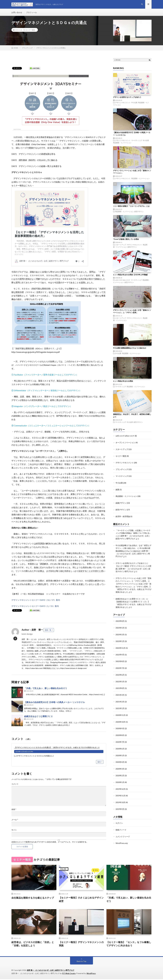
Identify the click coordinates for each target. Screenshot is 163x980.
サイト (14, 831)
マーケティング (137, 141)
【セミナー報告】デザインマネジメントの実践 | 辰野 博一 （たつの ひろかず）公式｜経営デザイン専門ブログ (133, 567)
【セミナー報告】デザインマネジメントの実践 (81, 945)
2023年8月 (120, 618)
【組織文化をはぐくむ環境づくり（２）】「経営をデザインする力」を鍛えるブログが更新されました (133, 602)
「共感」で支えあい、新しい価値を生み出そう (46, 689)
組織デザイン (121, 503)
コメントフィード (123, 830)
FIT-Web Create (69, 974)
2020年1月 (120, 777)
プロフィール (31, 13)
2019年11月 (120, 790)
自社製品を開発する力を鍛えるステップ (33, 899)
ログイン (119, 817)
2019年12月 (120, 783)
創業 (117, 489)
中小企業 (134, 103)
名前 (14, 810)
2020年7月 (120, 737)
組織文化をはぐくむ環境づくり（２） (131, 596)
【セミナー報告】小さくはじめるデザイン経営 (81, 900)
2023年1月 (120, 638)
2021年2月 (120, 697)
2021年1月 (120, 704)
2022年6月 (120, 671)
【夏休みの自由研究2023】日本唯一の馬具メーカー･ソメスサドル (55, 703)
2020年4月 (120, 757)
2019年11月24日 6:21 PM (24, 752)
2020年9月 (120, 724)
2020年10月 (120, 717)
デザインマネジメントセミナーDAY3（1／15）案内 (35, 607)
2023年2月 (120, 631)
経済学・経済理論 (123, 516)
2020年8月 (120, 730)
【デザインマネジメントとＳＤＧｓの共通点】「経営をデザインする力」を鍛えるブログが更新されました (57, 748)
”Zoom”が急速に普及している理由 (126, 240)
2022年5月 (120, 678)
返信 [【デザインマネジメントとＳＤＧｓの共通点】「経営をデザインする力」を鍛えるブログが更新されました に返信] (99, 762)
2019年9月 (120, 803)
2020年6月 (120, 744)
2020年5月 (120, 750)
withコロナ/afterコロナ (123, 281)
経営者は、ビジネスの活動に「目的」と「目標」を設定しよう (33, 945)
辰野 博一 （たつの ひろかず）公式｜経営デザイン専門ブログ (51, 971)
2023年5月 (120, 625)
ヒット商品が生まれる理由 (123, 382)
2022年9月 (120, 651)
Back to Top (82, 962)
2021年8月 (120, 684)
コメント (15, 785)
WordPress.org (122, 837)
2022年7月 (120, 664)
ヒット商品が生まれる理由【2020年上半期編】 (131, 275)
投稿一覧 (48, 631)
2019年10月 (120, 797)
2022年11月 (120, 645)
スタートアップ (121, 245)
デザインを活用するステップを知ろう (127, 98)
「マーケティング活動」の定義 (128, 530)
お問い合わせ (17, 13)
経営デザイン (139, 212)
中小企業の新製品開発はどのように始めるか (130, 349)
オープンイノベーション (125, 443)
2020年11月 (120, 711)
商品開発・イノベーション (122, 143)
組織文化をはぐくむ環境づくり (38, 717)
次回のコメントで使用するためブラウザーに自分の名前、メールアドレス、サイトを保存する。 (50, 843)
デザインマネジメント (123, 103)
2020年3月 (120, 764)
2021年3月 (120, 691)
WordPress (92, 974)
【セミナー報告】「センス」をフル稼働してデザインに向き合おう (129, 945)
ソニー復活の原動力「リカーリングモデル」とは (131, 207)
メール (15, 820)
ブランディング (122, 470)
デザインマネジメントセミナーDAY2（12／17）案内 (36, 601)
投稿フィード (121, 824)
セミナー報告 (30, 31)
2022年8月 (120, 658)
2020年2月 (120, 770)
